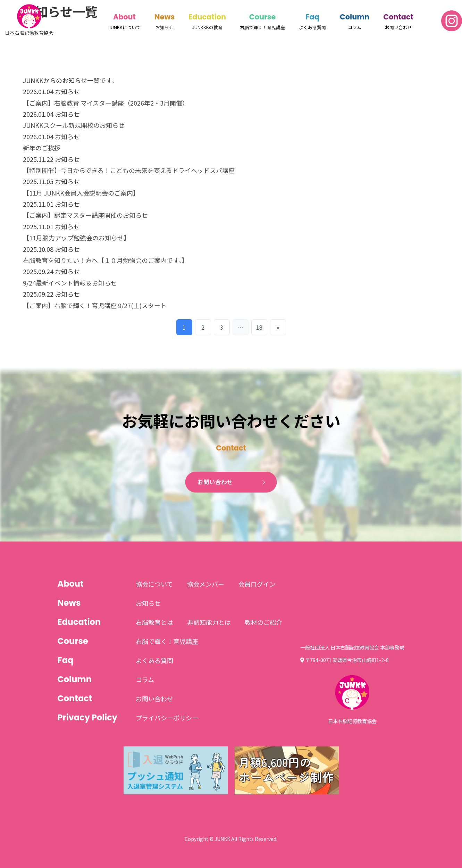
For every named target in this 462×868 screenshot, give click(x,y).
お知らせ (148, 603)
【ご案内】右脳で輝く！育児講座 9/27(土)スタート (95, 305)
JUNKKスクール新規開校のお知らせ (74, 125)
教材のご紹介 (263, 622)
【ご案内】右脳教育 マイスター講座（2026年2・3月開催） (106, 103)
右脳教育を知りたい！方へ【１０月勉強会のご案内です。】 (105, 260)
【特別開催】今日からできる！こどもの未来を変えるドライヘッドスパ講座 (129, 170)
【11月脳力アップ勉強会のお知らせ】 (76, 238)
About (124, 17)
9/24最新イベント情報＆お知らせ (70, 283)
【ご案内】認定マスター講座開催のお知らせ (85, 215)
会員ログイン (257, 584)
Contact (398, 17)
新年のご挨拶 (42, 148)
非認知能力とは (209, 622)
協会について (154, 584)
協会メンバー (205, 584)
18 (259, 327)
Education (207, 17)
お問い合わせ (215, 482)
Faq (312, 17)
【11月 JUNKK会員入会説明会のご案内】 (81, 193)
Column (355, 17)
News (165, 17)
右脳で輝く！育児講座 (167, 641)
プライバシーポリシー (167, 718)
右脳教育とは (154, 622)
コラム (145, 679)
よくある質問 (154, 660)
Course (262, 17)
